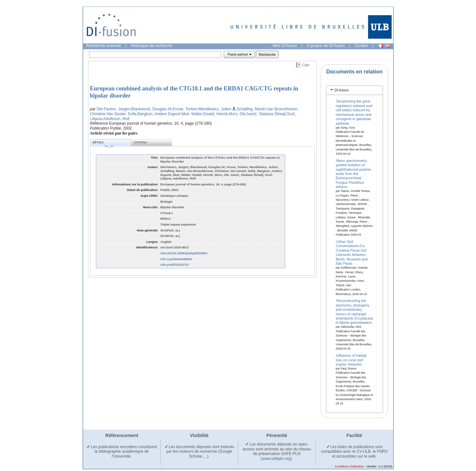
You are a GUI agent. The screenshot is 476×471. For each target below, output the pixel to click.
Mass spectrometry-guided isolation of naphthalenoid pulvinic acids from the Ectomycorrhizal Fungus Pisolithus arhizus (353, 173)
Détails (103, 143)
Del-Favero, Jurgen (113, 109)
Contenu (140, 142)
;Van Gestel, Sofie (121, 114)
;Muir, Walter (191, 114)
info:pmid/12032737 (175, 265)
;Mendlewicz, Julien (214, 109)
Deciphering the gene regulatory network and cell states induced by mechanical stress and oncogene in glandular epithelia (354, 112)
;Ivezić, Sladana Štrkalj (265, 114)
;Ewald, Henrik (215, 114)
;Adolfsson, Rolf (116, 119)
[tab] (354, 90)
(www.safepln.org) (276, 459)
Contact (361, 46)
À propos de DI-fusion (326, 46)
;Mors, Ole (237, 114)
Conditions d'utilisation (349, 466)
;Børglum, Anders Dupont (159, 114)
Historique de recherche (152, 46)
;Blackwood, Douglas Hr (151, 109)
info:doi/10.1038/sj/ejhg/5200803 (184, 253)
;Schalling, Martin (251, 109)
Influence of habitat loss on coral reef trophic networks (351, 360)
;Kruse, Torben (185, 109)
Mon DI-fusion (285, 46)
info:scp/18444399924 (177, 259)
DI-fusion (342, 90)
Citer (306, 65)
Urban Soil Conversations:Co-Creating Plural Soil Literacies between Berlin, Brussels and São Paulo (352, 252)
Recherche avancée (104, 46)
